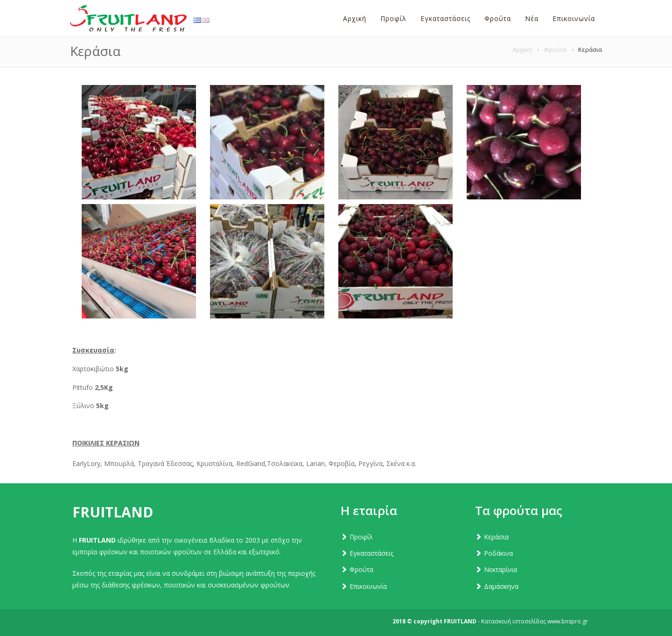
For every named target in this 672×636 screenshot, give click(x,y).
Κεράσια (496, 537)
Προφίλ (361, 537)
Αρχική (522, 49)
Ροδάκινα (498, 553)
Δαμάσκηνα (501, 586)
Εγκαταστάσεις (371, 553)
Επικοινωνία (368, 586)
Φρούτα (555, 49)
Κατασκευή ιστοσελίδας (514, 621)
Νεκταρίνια (500, 569)
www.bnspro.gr (568, 621)
